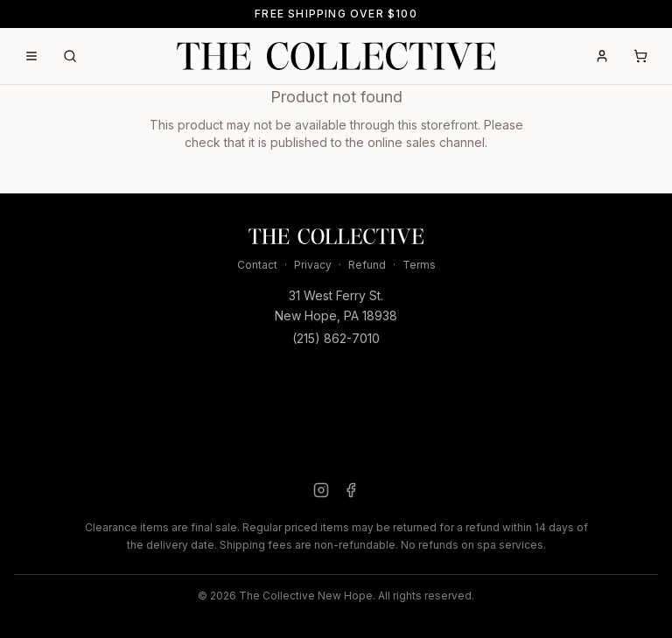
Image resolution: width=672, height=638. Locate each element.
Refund (367, 265)
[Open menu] (31, 56)
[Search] (70, 56)
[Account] (602, 56)
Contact (257, 265)
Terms (419, 265)
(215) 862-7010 (336, 338)
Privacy (313, 265)
